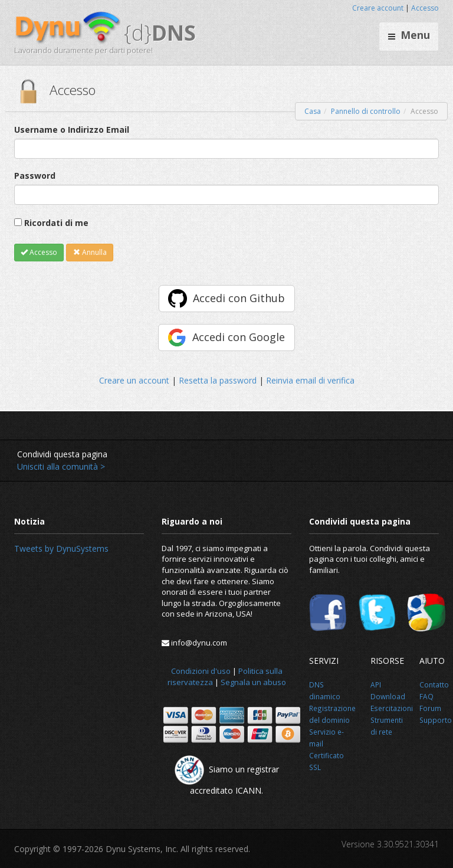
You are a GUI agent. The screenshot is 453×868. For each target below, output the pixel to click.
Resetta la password (218, 380)
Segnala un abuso (253, 682)
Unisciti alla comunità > (61, 466)
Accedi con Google (239, 337)
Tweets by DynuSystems (61, 548)
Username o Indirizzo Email (72, 130)
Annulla (90, 252)
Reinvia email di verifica (310, 380)
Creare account (378, 8)
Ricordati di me (56, 223)
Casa (313, 111)
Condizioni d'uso (201, 671)
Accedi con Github (239, 298)
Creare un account (134, 380)
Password (35, 176)
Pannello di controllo (366, 111)
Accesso (425, 8)
